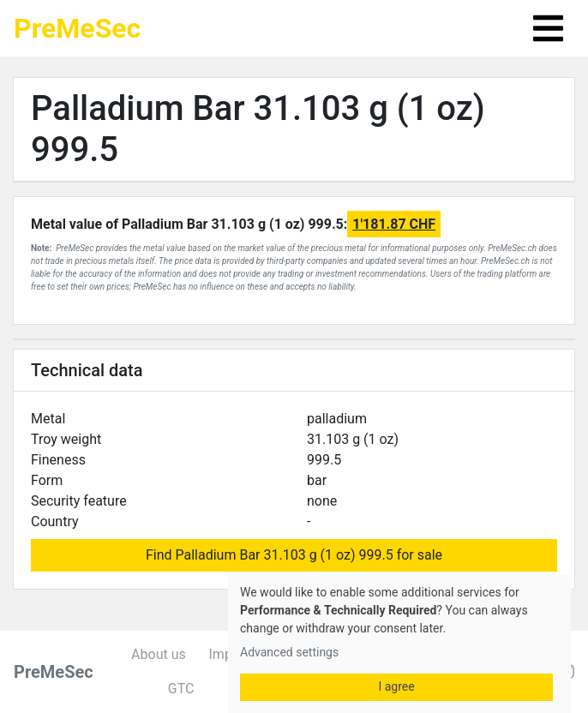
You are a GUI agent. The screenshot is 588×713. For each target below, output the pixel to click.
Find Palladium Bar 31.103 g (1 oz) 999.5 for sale (294, 555)
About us (159, 654)
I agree (396, 686)
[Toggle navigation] (548, 28)
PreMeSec (77, 28)
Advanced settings (289, 652)
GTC (181, 689)
